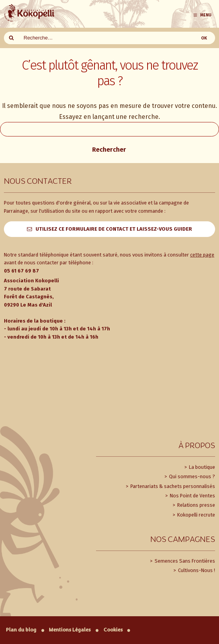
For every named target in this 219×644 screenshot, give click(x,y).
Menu (202, 15)
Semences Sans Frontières (184, 561)
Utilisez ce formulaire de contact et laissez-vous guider (114, 229)
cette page (202, 255)
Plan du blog (21, 630)
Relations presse (196, 505)
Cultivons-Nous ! (196, 570)
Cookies (113, 630)
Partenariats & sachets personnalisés (172, 486)
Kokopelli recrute (196, 515)
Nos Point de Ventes (192, 496)
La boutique (201, 467)
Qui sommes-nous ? (191, 476)
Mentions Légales (70, 630)
